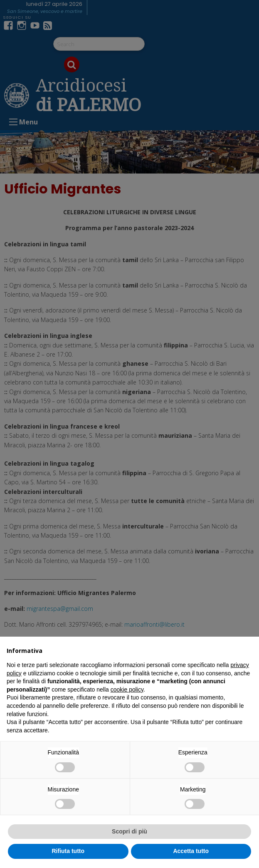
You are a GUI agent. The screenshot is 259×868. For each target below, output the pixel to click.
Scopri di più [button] (129, 831)
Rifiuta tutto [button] (68, 851)
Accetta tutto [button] (191, 851)
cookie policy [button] (127, 689)
